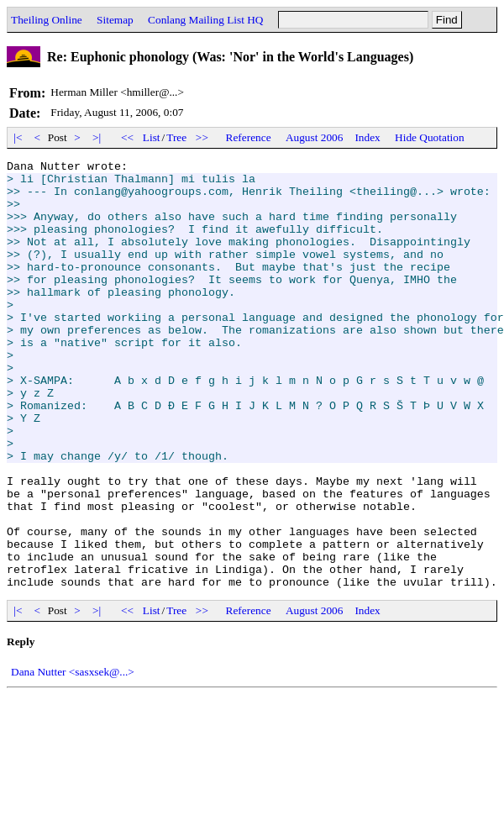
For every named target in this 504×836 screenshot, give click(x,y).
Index (367, 137)
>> (202, 137)
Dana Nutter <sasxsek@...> (73, 757)
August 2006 (315, 137)
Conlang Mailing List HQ (205, 20)
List (152, 137)
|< (18, 137)
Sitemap (115, 20)
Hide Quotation (430, 137)
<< (128, 137)
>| (97, 137)
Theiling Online (47, 20)
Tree (176, 137)
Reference (249, 137)
